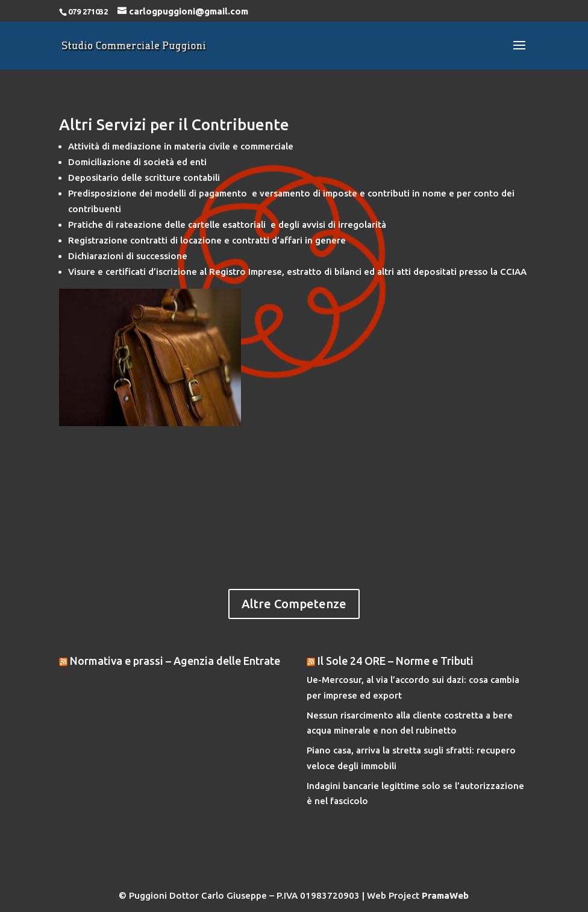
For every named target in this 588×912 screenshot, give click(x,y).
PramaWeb (445, 895)
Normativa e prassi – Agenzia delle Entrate (175, 661)
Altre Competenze (294, 604)
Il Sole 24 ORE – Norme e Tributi (396, 661)
